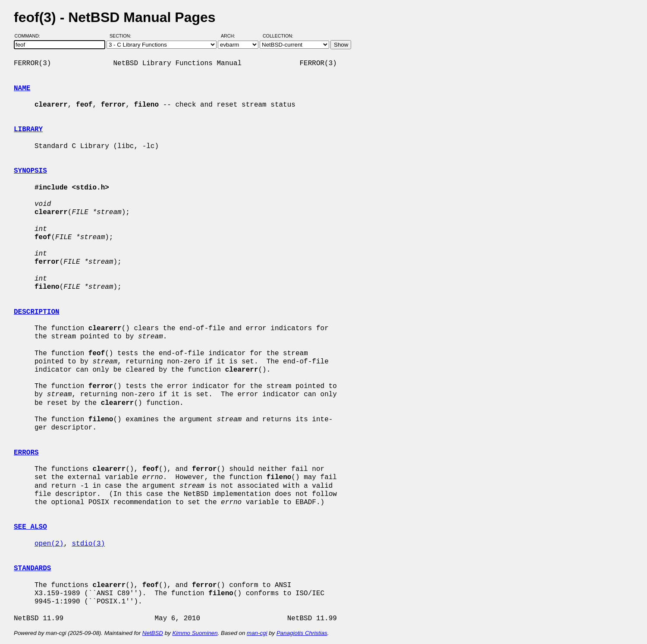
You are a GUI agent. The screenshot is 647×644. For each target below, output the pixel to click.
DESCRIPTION (37, 312)
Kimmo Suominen (195, 633)
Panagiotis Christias (302, 633)
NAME (22, 88)
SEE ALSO (30, 527)
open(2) (49, 544)
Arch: (232, 36)
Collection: (278, 36)
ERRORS (26, 453)
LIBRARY (28, 129)
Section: (122, 36)
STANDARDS (32, 568)
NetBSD (153, 633)
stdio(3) (88, 544)
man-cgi (257, 633)
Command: (30, 36)
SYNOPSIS (30, 171)
